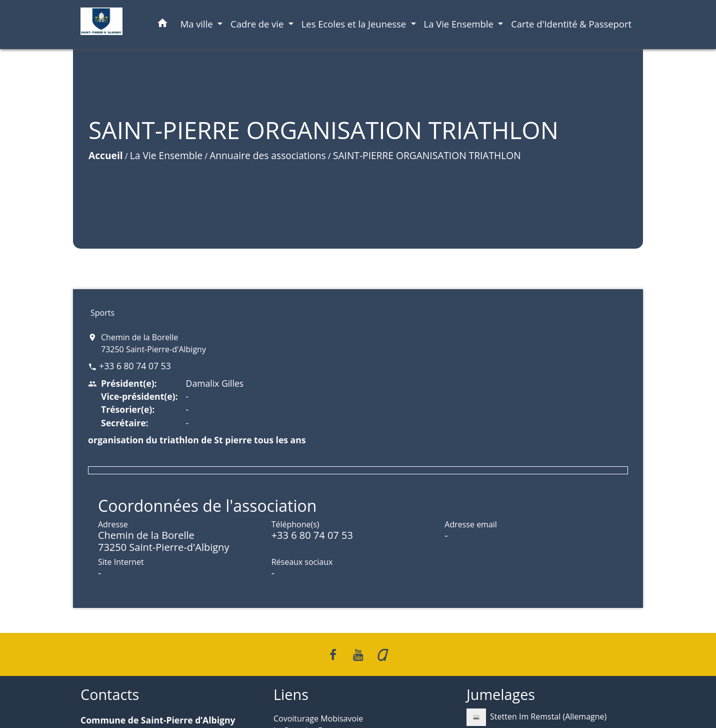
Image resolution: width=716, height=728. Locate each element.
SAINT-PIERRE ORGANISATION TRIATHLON (427, 155)
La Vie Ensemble (166, 155)
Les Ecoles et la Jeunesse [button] (355, 24)
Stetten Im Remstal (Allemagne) (536, 717)
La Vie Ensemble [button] (460, 24)
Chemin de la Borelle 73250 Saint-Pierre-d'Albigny (153, 343)
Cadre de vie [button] (258, 24)
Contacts (110, 695)
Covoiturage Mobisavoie (318, 718)
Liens (291, 695)
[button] (162, 25)
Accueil (106, 155)
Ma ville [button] (198, 24)
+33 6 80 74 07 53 (135, 366)
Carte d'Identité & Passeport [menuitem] (571, 24)
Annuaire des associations (268, 155)
